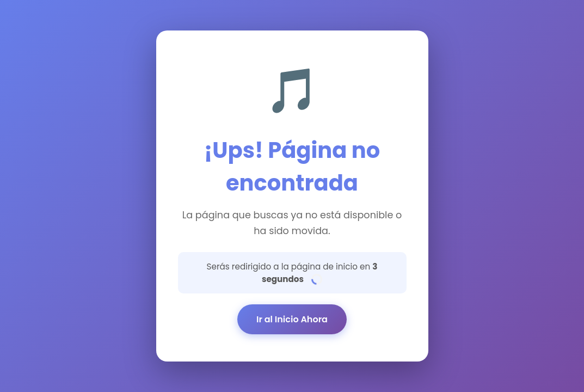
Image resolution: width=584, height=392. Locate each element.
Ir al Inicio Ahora (292, 319)
